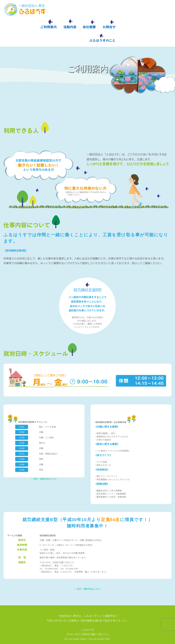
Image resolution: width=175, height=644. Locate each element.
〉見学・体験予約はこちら (44, 464)
